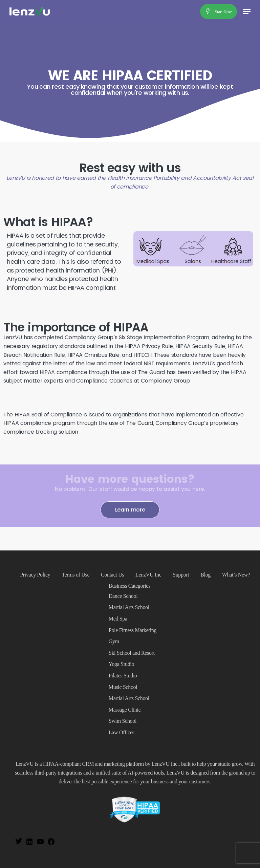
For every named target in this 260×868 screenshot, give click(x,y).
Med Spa (118, 619)
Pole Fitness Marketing (133, 630)
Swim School (123, 721)
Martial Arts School (129, 607)
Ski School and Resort (132, 653)
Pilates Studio (123, 676)
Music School (123, 687)
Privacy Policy (35, 575)
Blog (205, 575)
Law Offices (122, 732)
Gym (114, 641)
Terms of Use (75, 575)
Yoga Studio (121, 664)
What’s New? (236, 575)
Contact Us (112, 575)
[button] (247, 12)
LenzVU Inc (148, 575)
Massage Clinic (125, 710)
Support (181, 575)
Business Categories (129, 586)
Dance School (123, 596)
